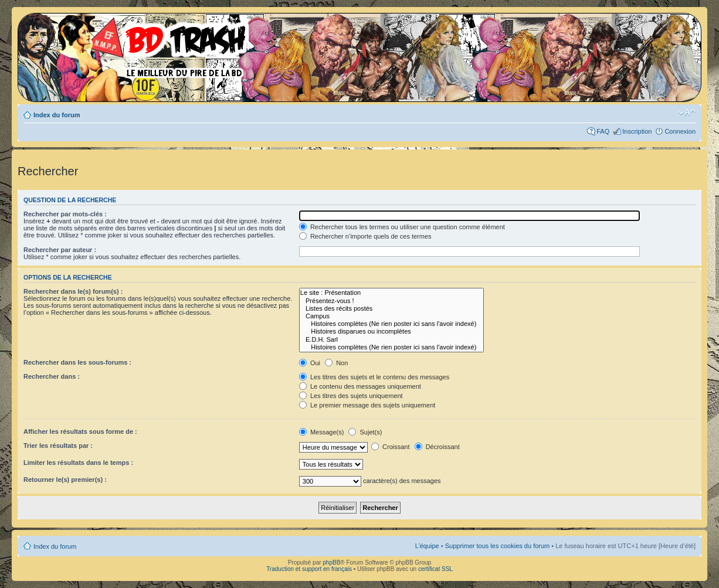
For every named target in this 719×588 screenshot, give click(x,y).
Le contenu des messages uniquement (360, 386)
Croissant (391, 447)
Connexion (680, 131)
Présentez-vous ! (391, 301)
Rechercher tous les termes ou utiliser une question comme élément (402, 227)
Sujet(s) (365, 432)
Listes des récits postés (391, 309)
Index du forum (57, 115)
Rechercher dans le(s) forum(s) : (73, 291)
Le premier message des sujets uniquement (367, 405)
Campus (391, 316)
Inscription (637, 131)
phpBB (331, 562)
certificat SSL (435, 569)
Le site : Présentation (391, 293)
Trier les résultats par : (58, 446)
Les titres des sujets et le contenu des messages (374, 377)
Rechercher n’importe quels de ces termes (365, 236)
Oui (310, 363)
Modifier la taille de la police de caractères (687, 113)
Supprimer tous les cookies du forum (498, 546)
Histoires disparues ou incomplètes (391, 332)
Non (336, 363)
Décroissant (437, 447)
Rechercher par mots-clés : (65, 214)
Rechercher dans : (52, 376)
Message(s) (323, 432)
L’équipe (427, 546)
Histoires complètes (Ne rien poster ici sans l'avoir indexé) (391, 324)
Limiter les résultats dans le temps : (78, 463)
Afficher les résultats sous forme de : (80, 431)
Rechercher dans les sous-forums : (77, 362)
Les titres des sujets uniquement (351, 396)
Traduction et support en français (309, 569)
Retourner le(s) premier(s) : (65, 480)
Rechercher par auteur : (60, 250)
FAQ (603, 131)
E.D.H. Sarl (391, 340)
